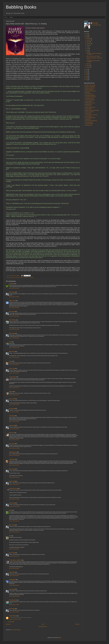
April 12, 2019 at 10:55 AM (14, 499)
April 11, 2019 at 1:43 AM (14, 357)
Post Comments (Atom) (16, 630)
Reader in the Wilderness (90, 107)
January (88, 67)
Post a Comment (11, 622)
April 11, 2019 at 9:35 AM (14, 422)
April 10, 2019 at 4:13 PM (14, 329)
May (87, 50)
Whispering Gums (13, 452)
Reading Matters (88, 109)
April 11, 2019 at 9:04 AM (14, 395)
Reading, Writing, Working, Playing (92, 110)
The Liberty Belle (13, 600)
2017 (87, 71)
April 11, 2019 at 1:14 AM (14, 348)
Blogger (60, 638)
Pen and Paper (88, 106)
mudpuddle (12, 284)
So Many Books (88, 113)
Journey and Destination (90, 100)
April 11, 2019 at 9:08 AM (14, 405)
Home (6, 17)
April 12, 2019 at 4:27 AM (14, 485)
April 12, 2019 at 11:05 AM (14, 506)
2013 (87, 78)
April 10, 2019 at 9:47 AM (14, 316)
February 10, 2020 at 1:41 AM (15, 619)
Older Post (77, 624)
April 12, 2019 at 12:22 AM (14, 455)
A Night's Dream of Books (90, 85)
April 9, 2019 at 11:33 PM (14, 288)
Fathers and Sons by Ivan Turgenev (93, 56)
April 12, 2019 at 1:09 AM (14, 465)
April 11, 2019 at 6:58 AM (14, 365)
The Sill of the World (89, 124)
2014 (87, 76)
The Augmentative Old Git (90, 118)
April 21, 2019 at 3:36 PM (14, 605)
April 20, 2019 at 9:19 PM (14, 585)
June (88, 49)
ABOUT (11, 17)
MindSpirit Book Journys (90, 103)
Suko (10, 342)
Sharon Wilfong (12, 320)
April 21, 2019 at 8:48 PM (14, 612)
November (89, 40)
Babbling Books (21, 7)
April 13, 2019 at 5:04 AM (14, 549)
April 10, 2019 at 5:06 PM (14, 338)
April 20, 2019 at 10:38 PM (14, 596)
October (88, 42)
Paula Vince (12, 433)
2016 (87, 73)
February (88, 66)
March (88, 64)
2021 (87, 33)
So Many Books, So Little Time (91, 115)
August (88, 45)
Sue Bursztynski (13, 377)
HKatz (10, 510)
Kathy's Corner (12, 301)
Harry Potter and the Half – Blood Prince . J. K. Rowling (24, 277)
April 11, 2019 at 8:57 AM (14, 388)
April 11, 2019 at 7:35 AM (14, 373)
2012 (87, 80)
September (89, 43)
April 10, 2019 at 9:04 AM (14, 308)
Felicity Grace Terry (13, 488)
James (10, 361)
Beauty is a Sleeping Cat (90, 86)
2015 (87, 75)
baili (10, 536)
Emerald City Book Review (90, 91)
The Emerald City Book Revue (91, 121)
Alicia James (12, 416)
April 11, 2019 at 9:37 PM (14, 440)
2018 (87, 69)
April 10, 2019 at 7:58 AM (14, 297)
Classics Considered (89, 89)
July (87, 47)
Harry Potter (11, 277)
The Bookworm (12, 580)
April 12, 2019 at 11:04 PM (14, 532)
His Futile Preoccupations (90, 95)
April (88, 52)
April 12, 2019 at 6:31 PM (14, 521)
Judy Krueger (12, 459)
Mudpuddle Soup (89, 104)
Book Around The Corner (90, 88)
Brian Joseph (12, 292)
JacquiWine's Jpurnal (89, 98)
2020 (87, 35)
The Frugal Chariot (89, 122)
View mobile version (43, 627)
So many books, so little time (15, 560)
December (89, 38)
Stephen (11, 392)
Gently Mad (87, 92)
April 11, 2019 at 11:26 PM (14, 448)
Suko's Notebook (89, 116)
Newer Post (8, 624)
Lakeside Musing (89, 101)
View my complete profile (96, 25)
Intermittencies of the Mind (90, 97)
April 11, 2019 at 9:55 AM (14, 429)
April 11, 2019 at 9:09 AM (14, 412)
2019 (87, 37)
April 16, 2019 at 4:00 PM (14, 568)
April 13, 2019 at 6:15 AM (14, 556)
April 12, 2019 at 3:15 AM (14, 477)
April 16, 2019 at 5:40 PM (14, 576)
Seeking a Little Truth (89, 112)
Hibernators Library (89, 94)
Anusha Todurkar (13, 616)
